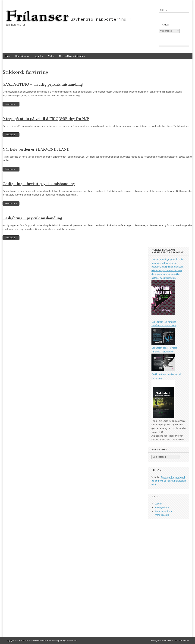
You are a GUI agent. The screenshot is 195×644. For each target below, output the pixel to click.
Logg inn (159, 504)
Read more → (11, 104)
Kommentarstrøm (163, 511)
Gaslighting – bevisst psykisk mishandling (39, 184)
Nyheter (39, 56)
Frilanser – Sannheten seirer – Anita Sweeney (40, 641)
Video (51, 56)
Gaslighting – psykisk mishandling (32, 218)
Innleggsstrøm (162, 507)
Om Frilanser (22, 56)
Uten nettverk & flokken (72, 56)
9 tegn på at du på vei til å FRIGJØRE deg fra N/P (46, 119)
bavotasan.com (182, 641)
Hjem (8, 56)
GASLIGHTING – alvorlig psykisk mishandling (43, 84)
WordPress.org (162, 515)
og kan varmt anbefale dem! (169, 481)
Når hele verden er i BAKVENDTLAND (36, 149)
